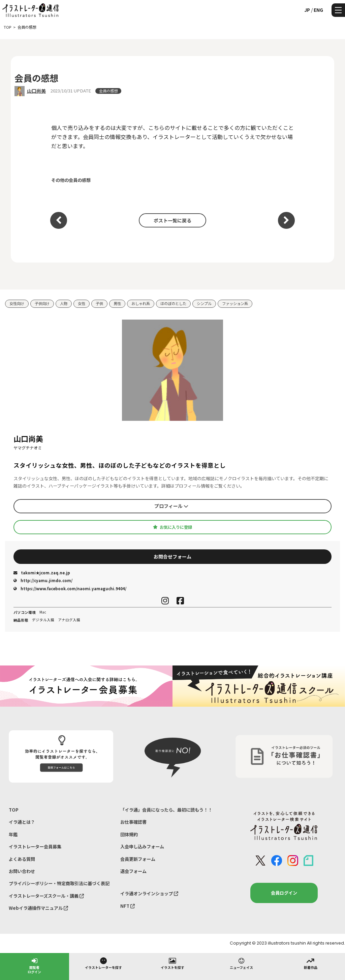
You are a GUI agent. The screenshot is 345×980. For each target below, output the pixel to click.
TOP (14, 810)
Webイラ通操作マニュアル (38, 908)
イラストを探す (172, 963)
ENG (318, 10)
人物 (64, 303)
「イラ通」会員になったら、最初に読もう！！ (166, 810)
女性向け (17, 303)
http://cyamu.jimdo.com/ (43, 580)
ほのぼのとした (173, 303)
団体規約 (129, 834)
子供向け (42, 303)
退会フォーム (133, 871)
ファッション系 (235, 303)
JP (307, 10)
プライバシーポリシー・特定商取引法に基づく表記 (59, 883)
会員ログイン (284, 893)
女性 (82, 303)
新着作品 (311, 963)
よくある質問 (22, 859)
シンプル (204, 303)
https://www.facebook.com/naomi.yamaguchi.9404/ (70, 589)
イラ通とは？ (22, 822)
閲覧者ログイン (34, 965)
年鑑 (13, 834)
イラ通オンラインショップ (149, 893)
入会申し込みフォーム (142, 847)
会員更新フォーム (138, 859)
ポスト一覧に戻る (172, 220)
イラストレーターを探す (103, 963)
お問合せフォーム (172, 556)
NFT (128, 906)
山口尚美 (36, 91)
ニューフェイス (241, 963)
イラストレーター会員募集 (35, 847)
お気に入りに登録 (172, 527)
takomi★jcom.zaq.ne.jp (42, 573)
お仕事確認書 (133, 822)
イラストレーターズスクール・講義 (46, 896)
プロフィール (171, 506)
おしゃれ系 (141, 303)
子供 (99, 303)
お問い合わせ (22, 871)
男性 (117, 303)
